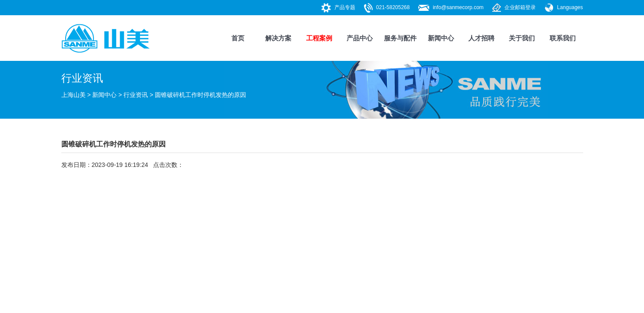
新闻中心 (441, 38)
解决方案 (278, 38)
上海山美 (73, 95)
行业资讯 (136, 95)
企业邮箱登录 (520, 7)
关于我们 (522, 38)
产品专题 (345, 7)
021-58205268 (393, 7)
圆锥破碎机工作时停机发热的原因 (200, 95)
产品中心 (360, 38)
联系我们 (563, 38)
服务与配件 (400, 38)
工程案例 (319, 38)
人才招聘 (481, 38)
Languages (570, 7)
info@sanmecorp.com (458, 7)
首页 (238, 38)
